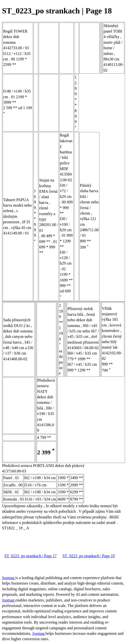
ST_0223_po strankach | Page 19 (89, 556)
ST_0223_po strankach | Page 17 (31, 556)
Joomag (9, 578)
